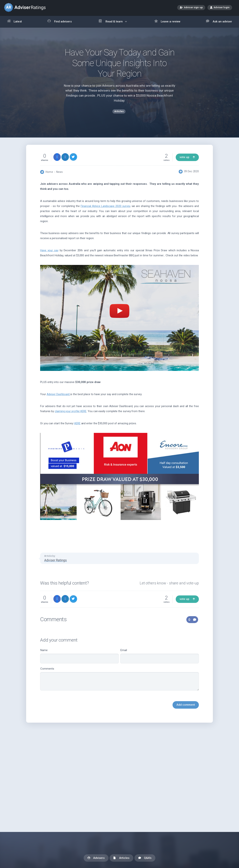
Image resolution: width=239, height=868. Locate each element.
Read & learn (113, 23)
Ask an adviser (219, 22)
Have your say (49, 252)
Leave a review (167, 22)
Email (160, 658)
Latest (15, 22)
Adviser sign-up (191, 8)
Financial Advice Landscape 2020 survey (105, 208)
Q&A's (145, 858)
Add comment (186, 707)
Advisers (96, 858)
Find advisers (60, 22)
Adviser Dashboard (59, 396)
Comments (119, 681)
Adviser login (220, 7)
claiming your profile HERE (71, 413)
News (59, 174)
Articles (121, 858)
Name (79, 658)
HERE (77, 425)
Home (49, 174)
